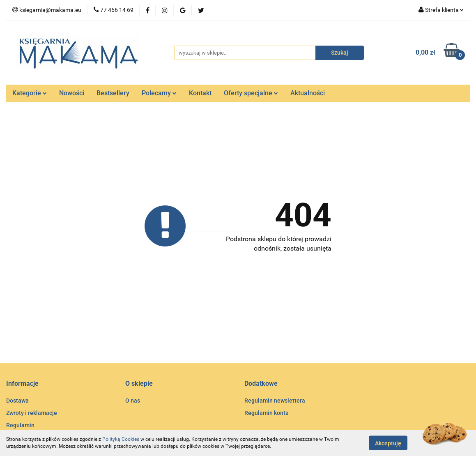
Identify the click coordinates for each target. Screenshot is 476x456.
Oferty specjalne (251, 93)
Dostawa (17, 401)
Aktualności (308, 93)
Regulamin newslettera (275, 401)
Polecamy (159, 93)
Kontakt (200, 93)
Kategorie (30, 93)
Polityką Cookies (121, 439)
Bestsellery (113, 93)
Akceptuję (388, 443)
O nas (133, 401)
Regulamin (20, 425)
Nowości (72, 93)
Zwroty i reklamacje (32, 413)
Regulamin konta (267, 413)
